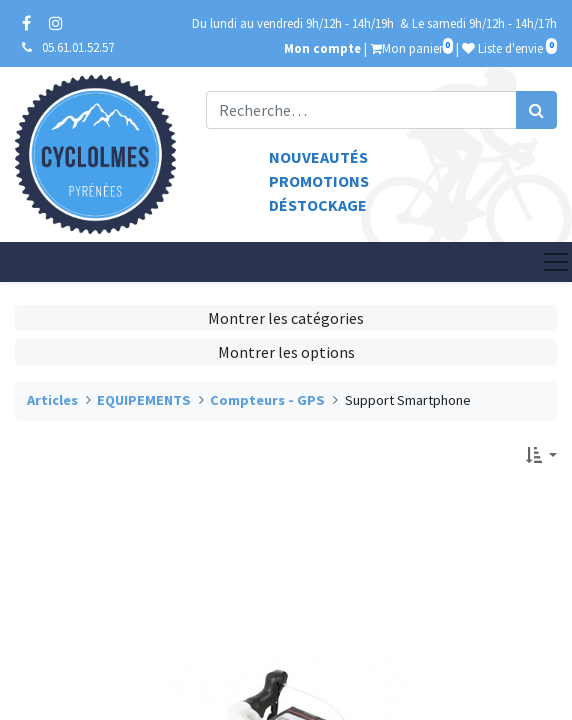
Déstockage (318, 205)
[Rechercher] (536, 110)
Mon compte (322, 48)
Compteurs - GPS (267, 400)
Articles (52, 400)
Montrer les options (286, 352)
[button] (541, 455)
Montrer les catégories (286, 318)
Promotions (319, 181)
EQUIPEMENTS (144, 400)
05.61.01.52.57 (78, 47)
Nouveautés (318, 157)
